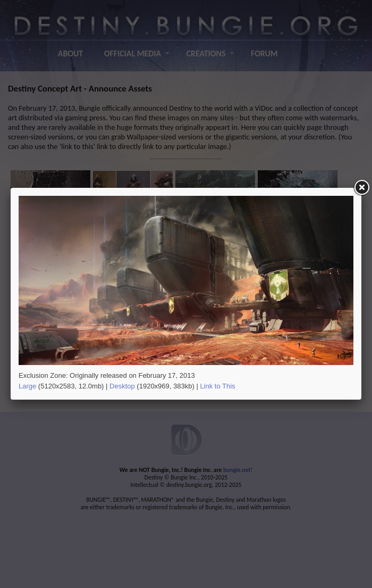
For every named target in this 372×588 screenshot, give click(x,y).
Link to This (217, 386)
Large (27, 386)
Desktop (122, 386)
